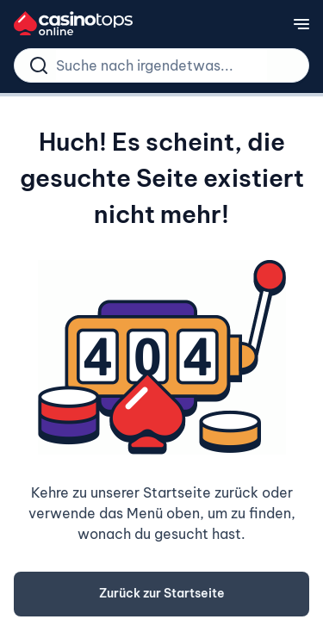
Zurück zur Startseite (162, 593)
